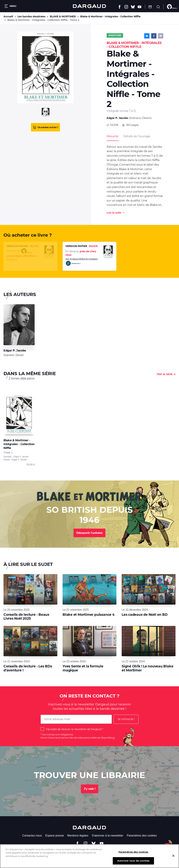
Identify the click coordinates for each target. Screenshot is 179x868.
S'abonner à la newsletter (108, 836)
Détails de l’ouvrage (137, 136)
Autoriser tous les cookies (133, 863)
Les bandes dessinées (31, 16)
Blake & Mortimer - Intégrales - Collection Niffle (110, 16)
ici (114, 738)
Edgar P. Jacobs (117, 118)
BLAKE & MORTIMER (63, 16)
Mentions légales (78, 836)
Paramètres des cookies (142, 836)
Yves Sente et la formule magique (83, 668)
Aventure (115, 35)
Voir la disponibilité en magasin (82, 262)
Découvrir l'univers (89, 533)
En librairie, (81, 253)
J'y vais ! (90, 789)
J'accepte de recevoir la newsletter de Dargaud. (74, 729)
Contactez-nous (32, 836)
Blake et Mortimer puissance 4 (89, 615)
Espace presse (55, 836)
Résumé (112, 136)
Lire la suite (114, 213)
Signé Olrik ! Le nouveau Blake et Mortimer (147, 668)
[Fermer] (173, 858)
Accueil (8, 16)
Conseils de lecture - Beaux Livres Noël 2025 (26, 617)
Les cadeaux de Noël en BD (145, 615)
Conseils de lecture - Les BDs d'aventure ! (28, 668)
